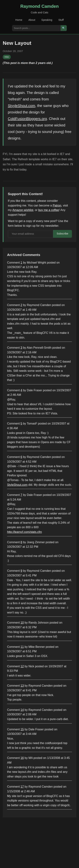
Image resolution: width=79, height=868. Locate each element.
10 (22, 623)
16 (22, 758)
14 (22, 710)
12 (22, 666)
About (32, 20)
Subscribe (62, 234)
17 (22, 787)
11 (22, 647)
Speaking (47, 20)
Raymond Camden (40, 6)
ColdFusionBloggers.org (27, 119)
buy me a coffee (49, 210)
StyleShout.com (17, 485)
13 (22, 686)
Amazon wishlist (23, 210)
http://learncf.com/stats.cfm (24, 532)
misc (7, 57)
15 (22, 729)
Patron (57, 205)
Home (19, 20)
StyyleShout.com (21, 106)
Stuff (61, 20)
